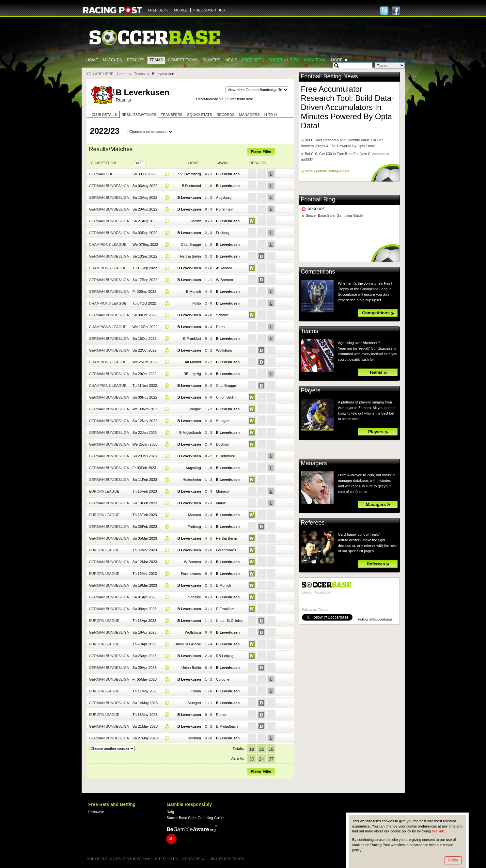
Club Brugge (191, 245)
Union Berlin (226, 397)
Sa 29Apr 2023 (145, 668)
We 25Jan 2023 (145, 444)
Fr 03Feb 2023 (144, 468)
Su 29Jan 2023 (145, 456)
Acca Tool (315, 60)
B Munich (194, 292)
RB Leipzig (192, 374)
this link (438, 831)
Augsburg (224, 197)
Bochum (223, 444)
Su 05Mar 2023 (145, 538)
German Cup (101, 174)
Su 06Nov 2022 (145, 397)
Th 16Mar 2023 (145, 574)
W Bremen (225, 280)
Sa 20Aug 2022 (145, 209)
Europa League (104, 491)
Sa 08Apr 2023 (145, 609)
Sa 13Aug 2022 (145, 197)
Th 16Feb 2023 (145, 491)
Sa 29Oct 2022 (145, 374)
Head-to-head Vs (210, 99)
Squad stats (199, 115)
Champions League (108, 245)
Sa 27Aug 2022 (145, 221)
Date (139, 163)
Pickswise (96, 812)
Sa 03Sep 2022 (145, 233)
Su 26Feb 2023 (145, 527)
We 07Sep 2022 (145, 245)
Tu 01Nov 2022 (145, 386)
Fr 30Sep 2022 (144, 292)
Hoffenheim (225, 209)
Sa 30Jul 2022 (144, 174)
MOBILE (181, 10)
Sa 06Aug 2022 (145, 186)
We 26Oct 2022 (145, 362)
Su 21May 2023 (145, 726)
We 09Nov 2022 (145, 409)
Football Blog (318, 199)
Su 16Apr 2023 (145, 632)
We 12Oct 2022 (145, 327)
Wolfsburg (224, 350)
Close (453, 860)
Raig (171, 812)
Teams (156, 60)
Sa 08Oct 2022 (145, 315)
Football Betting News (329, 76)
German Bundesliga (109, 186)
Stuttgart (223, 421)
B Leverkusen (228, 174)
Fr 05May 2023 (145, 679)
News (231, 60)
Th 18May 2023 (145, 715)
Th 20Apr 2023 (144, 644)
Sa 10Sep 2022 (145, 256)
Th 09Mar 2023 (145, 550)
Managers (250, 115)
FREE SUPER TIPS (209, 10)
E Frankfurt (192, 339)
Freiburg (223, 233)
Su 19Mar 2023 (145, 585)
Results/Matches (139, 115)
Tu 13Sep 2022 (145, 268)
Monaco (222, 491)
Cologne (194, 409)
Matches (113, 60)
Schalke (222, 315)
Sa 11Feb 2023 (145, 480)
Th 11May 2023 (145, 691)
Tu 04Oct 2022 (144, 303)
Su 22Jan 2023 (145, 433)
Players (212, 60)
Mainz (196, 221)
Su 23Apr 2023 (145, 656)
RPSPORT (316, 209)
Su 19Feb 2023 (145, 503)
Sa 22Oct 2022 (145, 350)
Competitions (183, 60)
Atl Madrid (224, 268)
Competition (104, 163)
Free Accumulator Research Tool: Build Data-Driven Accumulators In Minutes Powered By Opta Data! (348, 107)
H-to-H (271, 115)
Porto (196, 303)
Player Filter (261, 151)
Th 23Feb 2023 (145, 515)
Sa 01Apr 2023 (145, 597)
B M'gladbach (190, 433)
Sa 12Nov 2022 (145, 421)
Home (92, 60)
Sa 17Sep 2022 (145, 280)
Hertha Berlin (190, 256)
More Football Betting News (327, 171)
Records (225, 115)
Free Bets (253, 60)
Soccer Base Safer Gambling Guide (334, 215)
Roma (196, 691)
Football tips (284, 60)
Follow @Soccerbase (375, 619)
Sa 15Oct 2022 (145, 339)
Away (223, 163)
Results (136, 60)
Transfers (172, 115)
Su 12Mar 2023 (145, 562)
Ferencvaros (226, 550)
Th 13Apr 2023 (144, 621)
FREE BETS (158, 10)
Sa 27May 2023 (145, 738)
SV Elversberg (189, 174)
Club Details (104, 115)
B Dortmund (191, 186)
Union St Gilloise (229, 621)
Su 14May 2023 (145, 703)
